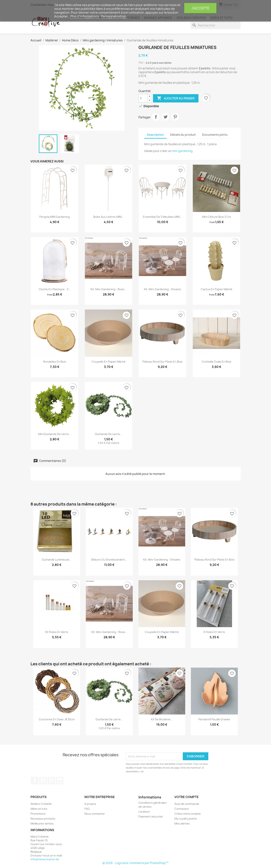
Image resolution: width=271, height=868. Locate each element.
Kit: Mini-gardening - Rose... (109, 289)
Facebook (35, 781)
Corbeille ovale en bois (216, 362)
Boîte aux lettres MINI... (109, 217)
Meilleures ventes (42, 823)
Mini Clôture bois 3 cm (216, 217)
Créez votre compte (188, 814)
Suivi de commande (187, 804)
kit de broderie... (162, 719)
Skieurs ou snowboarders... (109, 560)
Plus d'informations (85, 16)
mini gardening (182, 151)
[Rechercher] (216, 25)
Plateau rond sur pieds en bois (162, 362)
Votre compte (187, 797)
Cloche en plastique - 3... (55, 289)
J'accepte (200, 8)
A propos (90, 804)
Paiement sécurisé (151, 816)
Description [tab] (155, 135)
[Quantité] (143, 98)
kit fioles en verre (57, 632)
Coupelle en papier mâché (109, 362)
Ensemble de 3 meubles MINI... (162, 217)
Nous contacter (95, 814)
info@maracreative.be (45, 859)
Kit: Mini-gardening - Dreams (162, 289)
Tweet (166, 117)
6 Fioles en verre (214, 632)
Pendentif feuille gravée (214, 719)
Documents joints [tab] (215, 135)
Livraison (144, 812)
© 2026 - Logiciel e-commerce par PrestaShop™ (135, 863)
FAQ (87, 809)
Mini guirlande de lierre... (55, 434)
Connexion (182, 809)
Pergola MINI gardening (55, 217)
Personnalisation (113, 16)
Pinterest (175, 117)
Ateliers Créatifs (41, 804)
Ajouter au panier (176, 98)
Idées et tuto (39, 809)
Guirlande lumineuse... (57, 560)
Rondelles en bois (55, 362)
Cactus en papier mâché (217, 289)
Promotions (38, 814)
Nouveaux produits (43, 819)
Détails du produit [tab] (183, 135)
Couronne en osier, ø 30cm (57, 719)
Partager (156, 117)
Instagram (60, 781)
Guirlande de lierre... (109, 434)
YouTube (43, 781)
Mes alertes (182, 823)
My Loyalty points (186, 819)
